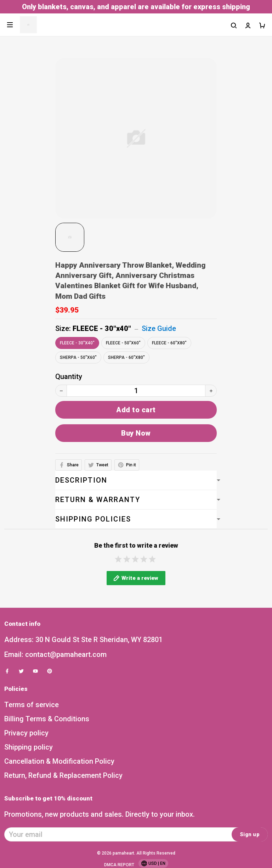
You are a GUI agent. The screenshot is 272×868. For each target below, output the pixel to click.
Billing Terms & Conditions (47, 727)
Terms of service (32, 712)
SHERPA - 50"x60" (78, 357)
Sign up (250, 842)
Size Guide (159, 328)
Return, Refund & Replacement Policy (63, 783)
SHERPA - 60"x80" (126, 357)
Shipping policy (29, 755)
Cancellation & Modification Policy (59, 769)
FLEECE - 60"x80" (169, 343)
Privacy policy (26, 741)
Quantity (69, 377)
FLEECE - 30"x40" (102, 328)
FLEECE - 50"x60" (123, 343)
